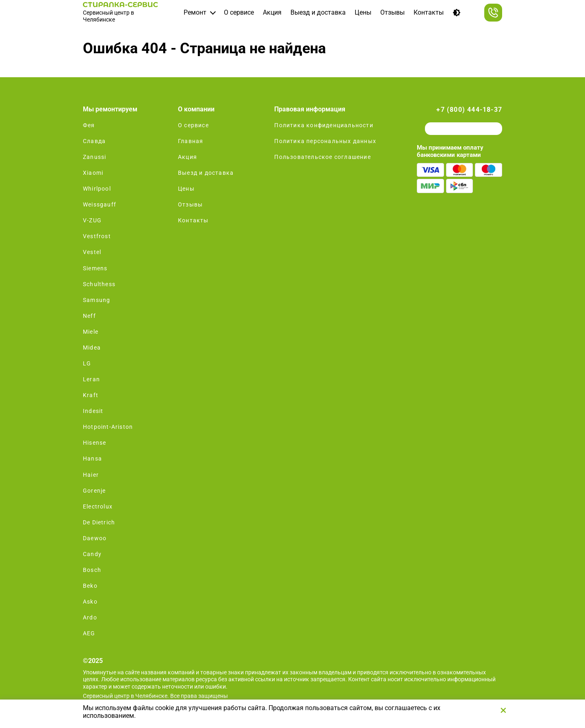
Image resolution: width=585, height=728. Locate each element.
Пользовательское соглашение (322, 157)
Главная (191, 141)
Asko (90, 602)
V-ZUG (92, 220)
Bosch (92, 570)
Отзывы (392, 12)
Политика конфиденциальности (324, 125)
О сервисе (239, 12)
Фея (89, 125)
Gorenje (94, 491)
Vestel (92, 252)
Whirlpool (97, 189)
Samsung (96, 300)
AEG (89, 633)
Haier (91, 475)
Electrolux (98, 506)
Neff (89, 316)
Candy (92, 554)
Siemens (95, 268)
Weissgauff (100, 204)
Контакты (429, 12)
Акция (272, 12)
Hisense (94, 443)
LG (87, 363)
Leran (91, 379)
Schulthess (99, 284)
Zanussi (94, 157)
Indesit (93, 411)
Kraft (91, 395)
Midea (92, 348)
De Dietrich (99, 522)
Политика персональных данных (325, 141)
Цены (363, 12)
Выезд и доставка (318, 12)
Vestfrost (97, 236)
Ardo (90, 617)
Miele (91, 332)
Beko (90, 586)
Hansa (92, 459)
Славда (94, 141)
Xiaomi (93, 173)
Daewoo (95, 538)
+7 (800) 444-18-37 (469, 110)
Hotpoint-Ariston (108, 427)
